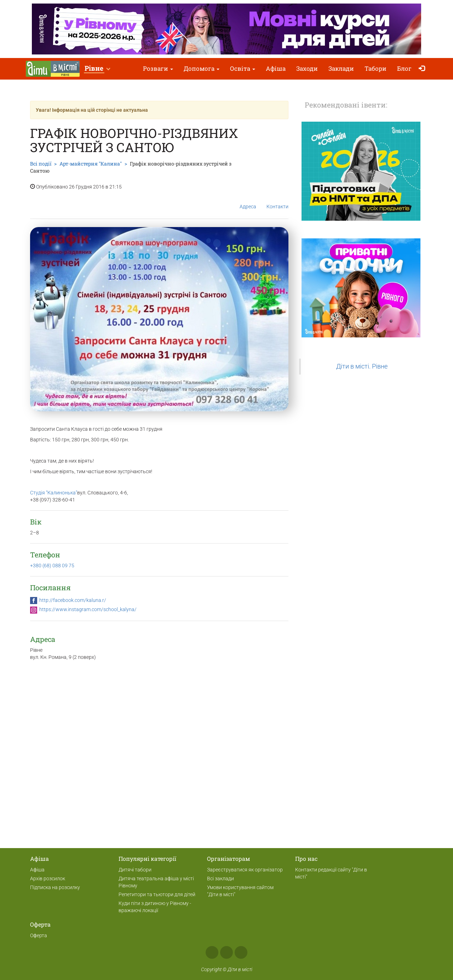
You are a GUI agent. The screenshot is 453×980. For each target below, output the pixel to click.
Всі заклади (220, 878)
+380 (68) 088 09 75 (52, 566)
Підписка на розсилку (55, 887)
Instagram (226, 952)
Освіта (243, 68)
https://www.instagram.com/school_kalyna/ (88, 609)
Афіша (276, 68)
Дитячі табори (135, 870)
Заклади (341, 68)
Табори (375, 68)
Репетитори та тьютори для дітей (157, 894)
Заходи (307, 68)
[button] (97, 69)
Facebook (212, 952)
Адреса (248, 201)
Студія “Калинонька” (54, 493)
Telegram (241, 952)
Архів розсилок (48, 878)
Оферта (39, 935)
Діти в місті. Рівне (362, 366)
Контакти (277, 201)
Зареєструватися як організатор (245, 870)
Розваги (158, 68)
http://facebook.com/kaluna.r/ (73, 600)
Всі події (41, 164)
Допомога (202, 68)
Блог (404, 68)
